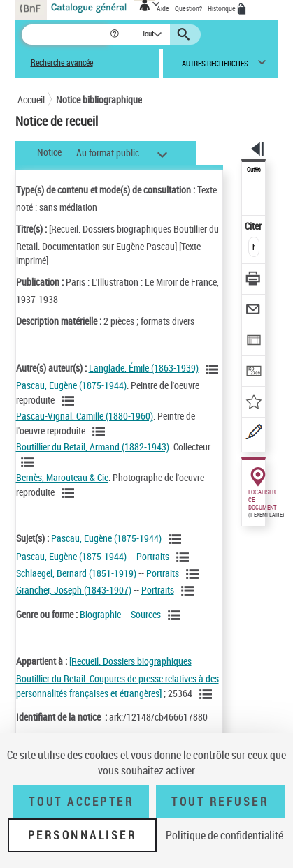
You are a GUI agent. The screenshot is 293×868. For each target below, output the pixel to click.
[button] (116, 35)
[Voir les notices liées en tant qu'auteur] (214, 369)
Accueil (31, 100)
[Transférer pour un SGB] (254, 373)
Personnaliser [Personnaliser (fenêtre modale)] (83, 835)
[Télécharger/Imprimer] (254, 280)
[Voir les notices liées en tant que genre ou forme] (176, 615)
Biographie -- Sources (120, 614)
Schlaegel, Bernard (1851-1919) (76, 573)
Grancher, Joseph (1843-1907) (74, 590)
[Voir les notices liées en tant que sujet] (177, 539)
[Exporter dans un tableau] (254, 342)
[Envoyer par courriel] (254, 311)
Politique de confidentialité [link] (224, 835)
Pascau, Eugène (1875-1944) (71, 385)
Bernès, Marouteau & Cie (62, 477)
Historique (222, 8)
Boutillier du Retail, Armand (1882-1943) (93, 447)
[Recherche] (65, 35)
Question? (188, 8)
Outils (254, 170)
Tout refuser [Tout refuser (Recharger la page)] (220, 802)
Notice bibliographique (99, 100)
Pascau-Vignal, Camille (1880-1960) (85, 416)
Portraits (153, 556)
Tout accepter (81, 802)
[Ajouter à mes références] (254, 403)
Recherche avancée (62, 62)
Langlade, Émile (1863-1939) (144, 368)
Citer (254, 226)
